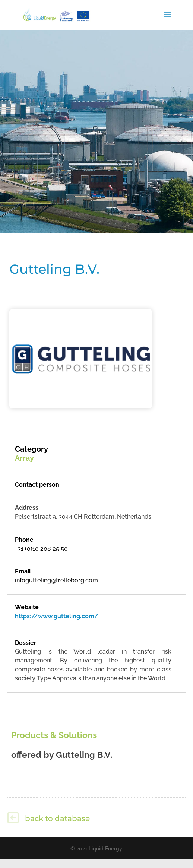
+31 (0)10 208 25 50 (41, 549)
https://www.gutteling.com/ (57, 616)
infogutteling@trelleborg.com (56, 580)
